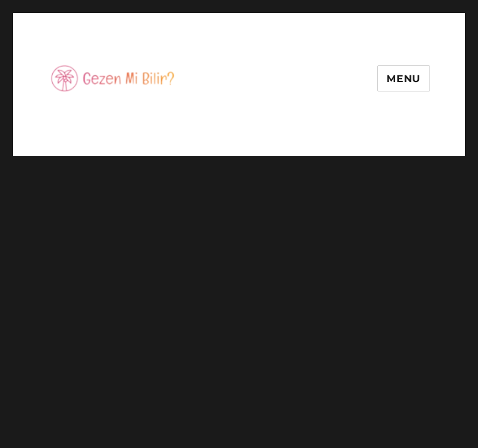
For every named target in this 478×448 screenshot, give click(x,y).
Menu (404, 79)
